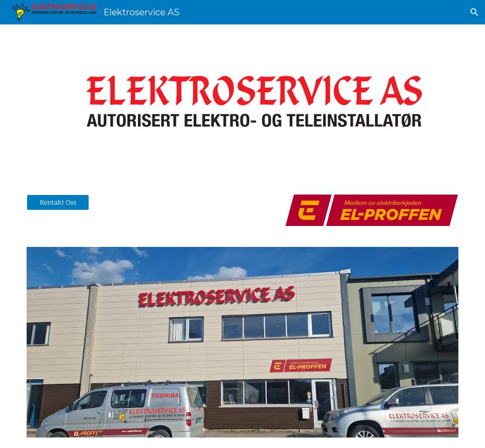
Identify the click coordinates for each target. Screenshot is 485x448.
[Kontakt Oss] (58, 202)
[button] (475, 12)
